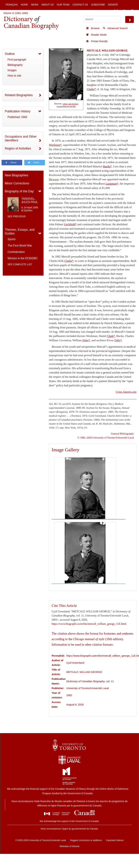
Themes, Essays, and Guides (20, 232)
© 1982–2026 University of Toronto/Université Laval (106, 438)
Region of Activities (18, 148)
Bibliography (15, 65)
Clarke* (91, 89)
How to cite (14, 76)
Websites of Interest (70, 846)
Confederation (16, 252)
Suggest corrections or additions (86, 840)
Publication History (18, 111)
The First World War (20, 246)
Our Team (63, 5)
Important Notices (115, 840)
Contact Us (80, 5)
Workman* (55, 145)
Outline (10, 54)
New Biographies (17, 175)
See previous (17, 216)
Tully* (118, 340)
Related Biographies (19, 95)
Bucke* (107, 166)
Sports (12, 239)
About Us (48, 5)
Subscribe (98, 5)
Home (24, 5)
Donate (113, 5)
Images (12, 70)
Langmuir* (112, 184)
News (35, 5)
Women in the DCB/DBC (23, 258)
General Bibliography (122, 434)
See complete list (20, 264)
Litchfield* (70, 224)
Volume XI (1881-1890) (16, 13)
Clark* (111, 336)
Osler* (86, 340)
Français (12, 5)
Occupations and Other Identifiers (21, 139)
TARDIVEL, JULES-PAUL (30, 200)
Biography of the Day (19, 191)
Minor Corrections (17, 183)
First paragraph (17, 60)
